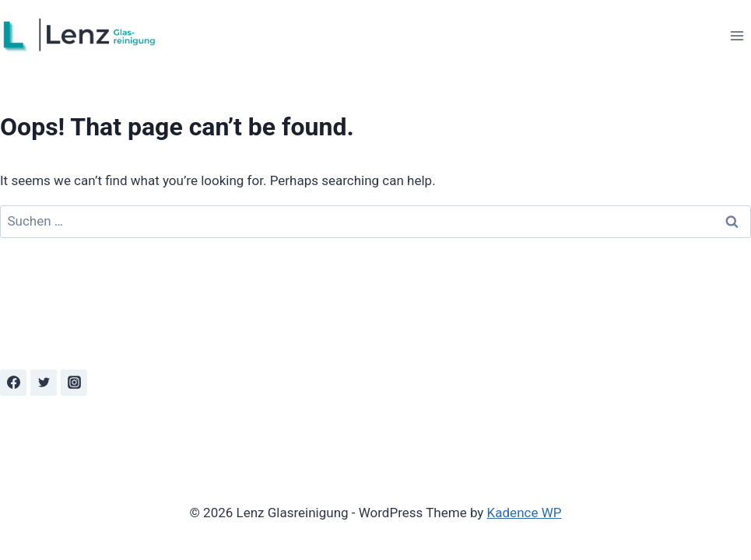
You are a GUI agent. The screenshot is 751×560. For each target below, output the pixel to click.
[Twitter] (44, 383)
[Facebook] (13, 383)
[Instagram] (74, 383)
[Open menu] (737, 35)
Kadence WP (525, 513)
